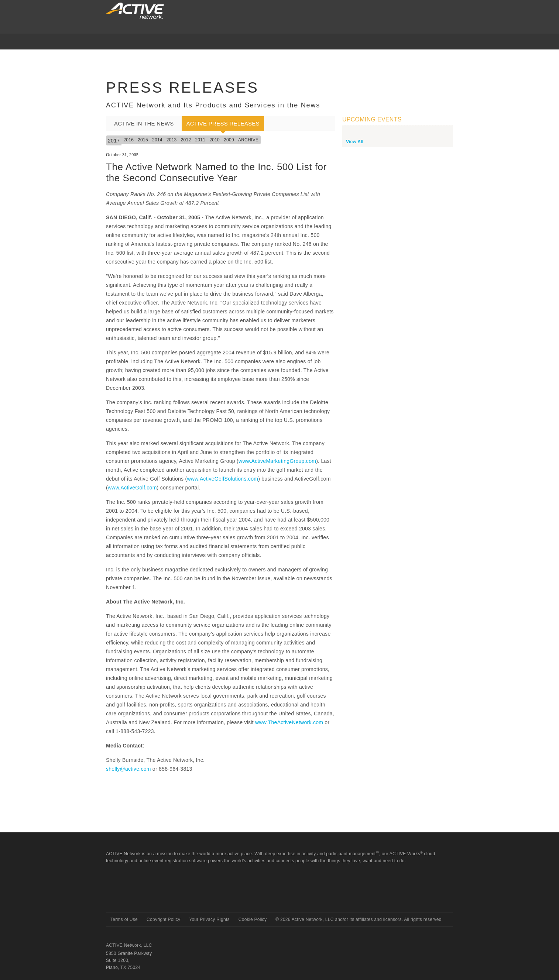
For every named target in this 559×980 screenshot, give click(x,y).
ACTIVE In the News (144, 123)
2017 (114, 141)
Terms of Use (124, 919)
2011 (200, 140)
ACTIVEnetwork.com (135, 11)
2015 (143, 140)
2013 (172, 140)
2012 (186, 140)
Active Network (132, 899)
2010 (215, 140)
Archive (248, 140)
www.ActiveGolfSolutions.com (222, 479)
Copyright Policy (163, 919)
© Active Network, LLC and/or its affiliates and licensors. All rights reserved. (359, 919)
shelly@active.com (128, 769)
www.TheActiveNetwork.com (289, 722)
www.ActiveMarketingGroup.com (277, 461)
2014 (157, 140)
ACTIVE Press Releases (223, 123)
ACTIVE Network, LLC (129, 945)
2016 (128, 140)
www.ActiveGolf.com (132, 488)
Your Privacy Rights (209, 919)
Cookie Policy (253, 919)
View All (355, 142)
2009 (229, 140)
